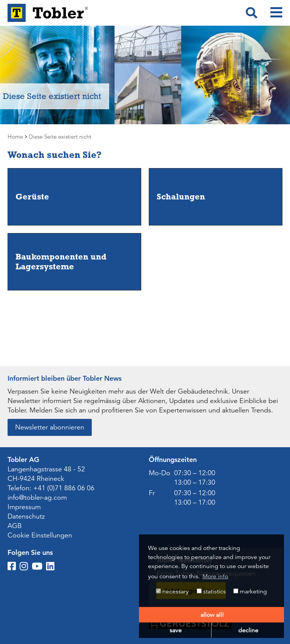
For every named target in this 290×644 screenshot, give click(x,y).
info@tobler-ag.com (37, 497)
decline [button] (248, 630)
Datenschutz (26, 516)
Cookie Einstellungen (40, 535)
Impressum (24, 507)
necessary (172, 591)
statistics (211, 591)
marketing (250, 591)
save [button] (176, 630)
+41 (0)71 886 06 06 (64, 488)
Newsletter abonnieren (50, 427)
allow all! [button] (212, 615)
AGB (15, 526)
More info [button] (215, 576)
